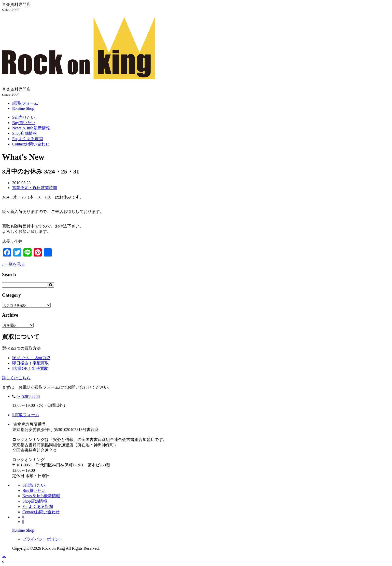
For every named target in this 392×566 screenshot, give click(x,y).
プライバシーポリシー (43, 539)
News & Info (31, 128)
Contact (31, 144)
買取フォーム (26, 415)
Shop (25, 133)
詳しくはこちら (16, 378)
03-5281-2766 (28, 396)
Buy (24, 123)
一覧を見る (13, 264)
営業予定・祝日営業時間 (35, 188)
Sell (24, 117)
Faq (27, 139)
